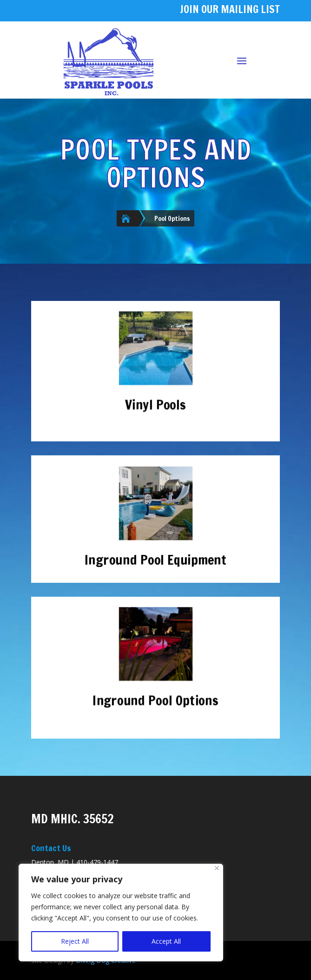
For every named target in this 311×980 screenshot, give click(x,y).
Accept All (166, 941)
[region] (121, 913)
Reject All (75, 941)
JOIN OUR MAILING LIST (230, 9)
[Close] (217, 868)
